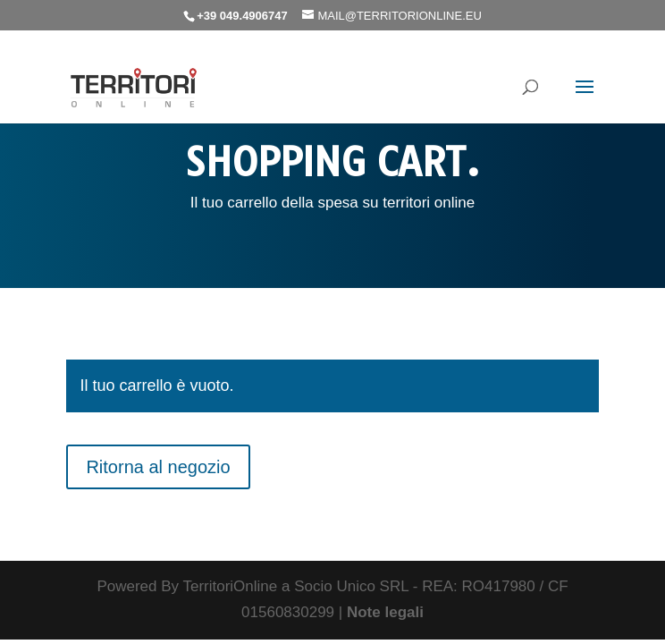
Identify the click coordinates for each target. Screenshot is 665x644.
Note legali (385, 612)
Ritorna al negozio (158, 467)
